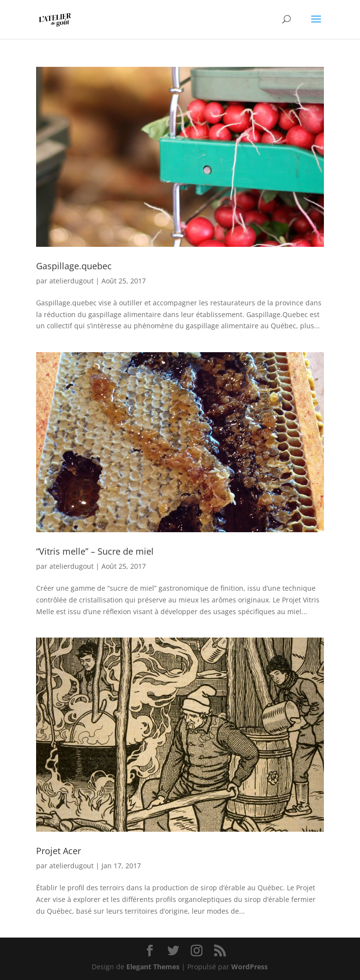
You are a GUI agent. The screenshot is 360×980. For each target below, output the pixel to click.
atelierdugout (71, 281)
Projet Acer (59, 851)
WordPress (250, 967)
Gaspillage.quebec (74, 266)
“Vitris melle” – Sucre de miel (95, 551)
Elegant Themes (153, 967)
